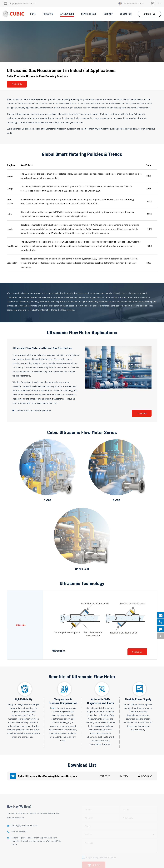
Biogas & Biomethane (17, 823)
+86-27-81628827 (119, 817)
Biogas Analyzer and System (47, 848)
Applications (15, 808)
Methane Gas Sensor (43, 818)
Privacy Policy (87, 864)
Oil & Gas (11, 818)
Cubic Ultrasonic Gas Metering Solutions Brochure (44, 693)
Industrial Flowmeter (17, 828)
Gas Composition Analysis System (49, 843)
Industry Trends (90, 818)
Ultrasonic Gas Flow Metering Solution (33, 410)
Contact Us (17, 84)
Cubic (53, 624)
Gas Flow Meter (41, 828)
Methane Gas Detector (44, 823)
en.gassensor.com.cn (131, 3)
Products (40, 808)
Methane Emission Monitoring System (51, 838)
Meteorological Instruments (47, 833)
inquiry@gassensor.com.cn (22, 3)
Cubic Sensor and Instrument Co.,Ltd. (78, 860)
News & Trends (92, 808)
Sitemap (74, 864)
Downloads (87, 823)
